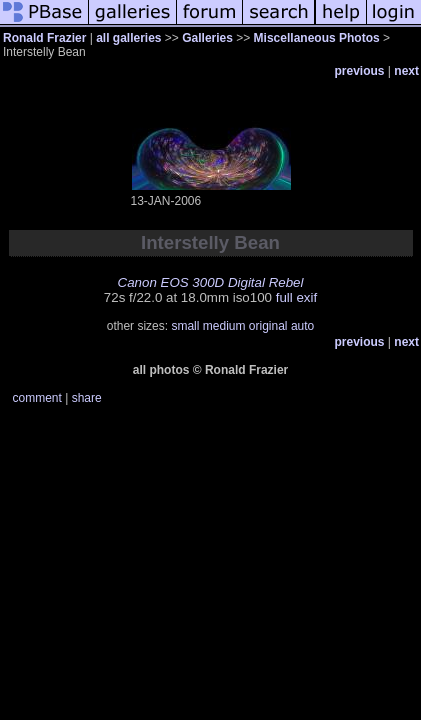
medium (224, 326)
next (406, 71)
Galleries (207, 38)
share (87, 398)
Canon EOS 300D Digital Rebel (211, 282)
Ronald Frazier (44, 38)
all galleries (128, 38)
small (185, 326)
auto (302, 326)
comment (37, 398)
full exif (296, 297)
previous (360, 71)
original (268, 326)
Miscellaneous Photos (317, 38)
